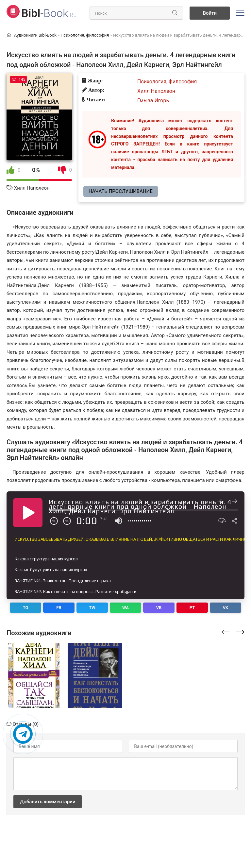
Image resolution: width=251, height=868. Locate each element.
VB (159, 608)
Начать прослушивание (121, 191)
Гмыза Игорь (153, 101)
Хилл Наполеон (32, 188)
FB (59, 608)
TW (92, 608)
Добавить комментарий (48, 802)
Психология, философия (167, 82)
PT (192, 608)
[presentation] (226, 631)
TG (26, 608)
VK (226, 608)
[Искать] (175, 13)
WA (125, 608)
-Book (49, 13)
